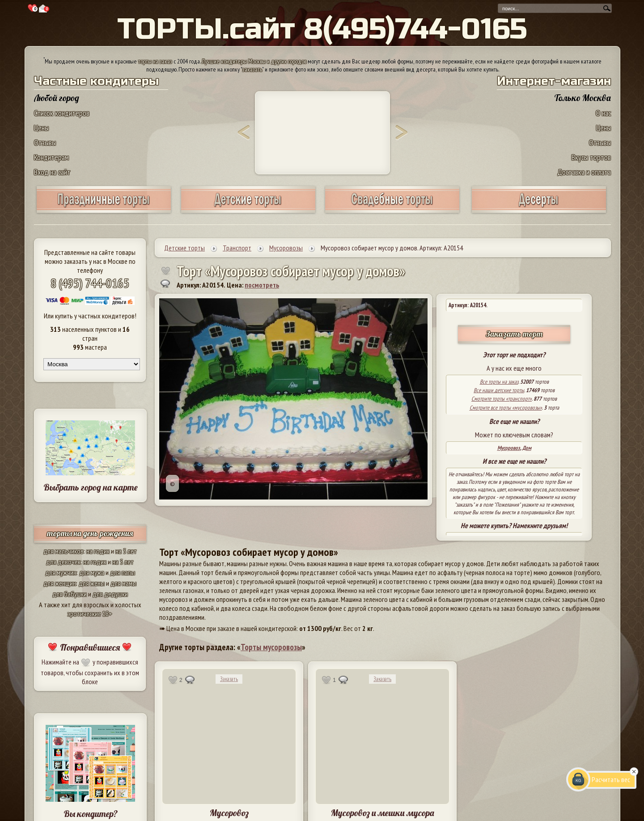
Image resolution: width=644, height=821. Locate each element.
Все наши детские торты (499, 390)
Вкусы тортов (591, 157)
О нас (603, 113)
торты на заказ (155, 61)
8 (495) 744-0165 (90, 283)
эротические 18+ (90, 614)
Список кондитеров (62, 113)
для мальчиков (64, 551)
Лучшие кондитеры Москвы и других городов (254, 61)
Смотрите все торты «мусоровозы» (506, 408)
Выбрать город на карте (91, 487)
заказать (252, 69)
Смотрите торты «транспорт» (502, 399)
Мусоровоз (509, 448)
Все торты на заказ (499, 382)
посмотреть (262, 285)
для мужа (92, 572)
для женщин (60, 583)
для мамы (123, 583)
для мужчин (61, 572)
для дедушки (110, 594)
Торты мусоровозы (271, 647)
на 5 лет (126, 551)
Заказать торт (514, 334)
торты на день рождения (90, 533)
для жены (92, 583)
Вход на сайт (52, 172)
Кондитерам (51, 157)
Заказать (229, 679)
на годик (98, 551)
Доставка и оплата (584, 172)
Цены (41, 128)
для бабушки (70, 594)
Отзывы (45, 142)
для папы (123, 572)
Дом (527, 448)
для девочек (63, 562)
